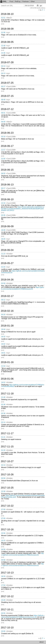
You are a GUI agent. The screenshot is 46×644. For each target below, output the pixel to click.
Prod (11, 1)
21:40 (3, 397)
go (41, 6)
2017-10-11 (7, 609)
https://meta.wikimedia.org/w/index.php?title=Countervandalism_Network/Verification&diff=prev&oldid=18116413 (23, 209)
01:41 (3, 437)
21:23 (3, 254)
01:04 (3, 267)
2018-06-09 (7, 226)
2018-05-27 (7, 263)
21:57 (3, 150)
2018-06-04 (7, 250)
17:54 (3, 585)
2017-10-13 (7, 573)
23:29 (3, 600)
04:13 (3, 66)
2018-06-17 (7, 146)
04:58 (3, 549)
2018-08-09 (7, 29)
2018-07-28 (7, 62)
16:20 (3, 239)
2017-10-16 (7, 529)
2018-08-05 (7, 42)
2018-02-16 (7, 311)
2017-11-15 (7, 447)
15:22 (3, 541)
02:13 (3, 465)
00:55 (3, 613)
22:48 (3, 46)
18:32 (3, 337)
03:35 (3, 215)
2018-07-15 (7, 96)
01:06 (3, 33)
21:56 (3, 159)
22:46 (3, 53)
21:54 (3, 366)
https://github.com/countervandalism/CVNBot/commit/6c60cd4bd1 (23, 386)
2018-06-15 (7, 170)
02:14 (3, 422)
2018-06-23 (7, 133)
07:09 (3, 509)
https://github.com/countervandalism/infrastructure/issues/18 (23, 272)
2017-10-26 (7, 475)
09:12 (3, 300)
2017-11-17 (7, 433)
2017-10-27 (7, 461)
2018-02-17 (7, 296)
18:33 (3, 576)
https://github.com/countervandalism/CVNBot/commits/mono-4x (23, 616)
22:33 (3, 203)
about (41, 642)
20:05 (3, 631)
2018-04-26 (7, 280)
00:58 (3, 478)
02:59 (3, 283)
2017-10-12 (7, 596)
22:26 (3, 491)
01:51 (3, 18)
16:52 (3, 382)
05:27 (3, 87)
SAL (4, 1)
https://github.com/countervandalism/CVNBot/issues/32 (22, 554)
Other (33, 1)
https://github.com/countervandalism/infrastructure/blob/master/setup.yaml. (23, 496)
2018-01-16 (7, 362)
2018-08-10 (7, 14)
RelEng (18, 1)
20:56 (3, 533)
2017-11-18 (7, 394)
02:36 (3, 405)
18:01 (3, 353)
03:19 (3, 137)
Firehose (25, 1)
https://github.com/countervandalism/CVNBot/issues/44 (23, 288)
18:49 (3, 230)
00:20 (3, 315)
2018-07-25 (7, 83)
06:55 (3, 174)
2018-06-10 (7, 199)
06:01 (3, 113)
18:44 (3, 329)
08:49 (3, 100)
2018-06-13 (7, 185)
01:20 (3, 450)
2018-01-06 (7, 379)
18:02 (3, 344)
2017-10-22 (7, 506)
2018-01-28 (7, 326)
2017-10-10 (7, 628)
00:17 (3, 188)
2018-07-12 (7, 109)
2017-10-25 (7, 488)
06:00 (3, 122)
